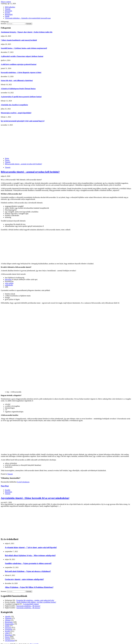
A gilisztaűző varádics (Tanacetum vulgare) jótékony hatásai (22, 56)
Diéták (7, 16)
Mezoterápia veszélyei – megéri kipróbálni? (16, 113)
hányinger (8, 279)
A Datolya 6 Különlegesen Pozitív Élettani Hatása (18, 89)
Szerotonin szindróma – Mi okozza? (28, 606)
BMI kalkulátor (10, 7)
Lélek (7, 633)
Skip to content (6, 2)
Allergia (8, 620)
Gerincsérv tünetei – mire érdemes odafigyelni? (24, 579)
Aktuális (8, 616)
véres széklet (9, 283)
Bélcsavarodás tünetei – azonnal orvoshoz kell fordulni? (30, 172)
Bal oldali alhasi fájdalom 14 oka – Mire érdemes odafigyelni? (30, 555)
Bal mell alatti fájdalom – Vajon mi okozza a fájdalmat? (28, 571)
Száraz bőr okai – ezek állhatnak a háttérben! (17, 80)
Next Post (5, 486)
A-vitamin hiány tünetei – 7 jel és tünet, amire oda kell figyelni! (31, 547)
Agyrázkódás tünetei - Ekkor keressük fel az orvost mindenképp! (35, 498)
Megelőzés (9, 11)
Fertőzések (9, 629)
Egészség (8, 628)
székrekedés (9, 285)
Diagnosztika (9, 624)
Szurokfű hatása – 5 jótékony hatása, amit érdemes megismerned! (24, 48)
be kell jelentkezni (23, 482)
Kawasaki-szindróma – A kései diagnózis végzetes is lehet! (21, 72)
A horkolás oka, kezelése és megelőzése (14, 105)
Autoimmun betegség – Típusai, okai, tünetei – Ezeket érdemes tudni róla (27, 32)
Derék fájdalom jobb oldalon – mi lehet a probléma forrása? (36, 602)
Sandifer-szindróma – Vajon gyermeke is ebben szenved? (28, 563)
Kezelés (8, 13)
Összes (7, 637)
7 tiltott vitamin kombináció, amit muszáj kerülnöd (19, 40)
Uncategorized (10, 641)
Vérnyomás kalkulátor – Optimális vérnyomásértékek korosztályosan (28, 18)
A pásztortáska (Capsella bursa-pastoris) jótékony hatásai (21, 97)
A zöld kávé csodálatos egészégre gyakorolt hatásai (19, 64)
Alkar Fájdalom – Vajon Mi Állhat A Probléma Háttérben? (29, 587)
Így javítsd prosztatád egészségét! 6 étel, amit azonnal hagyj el (23, 121)
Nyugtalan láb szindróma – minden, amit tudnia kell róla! (35, 600)
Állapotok (8, 618)
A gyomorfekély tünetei (31, 604)
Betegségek (9, 14)
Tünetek (8, 9)
